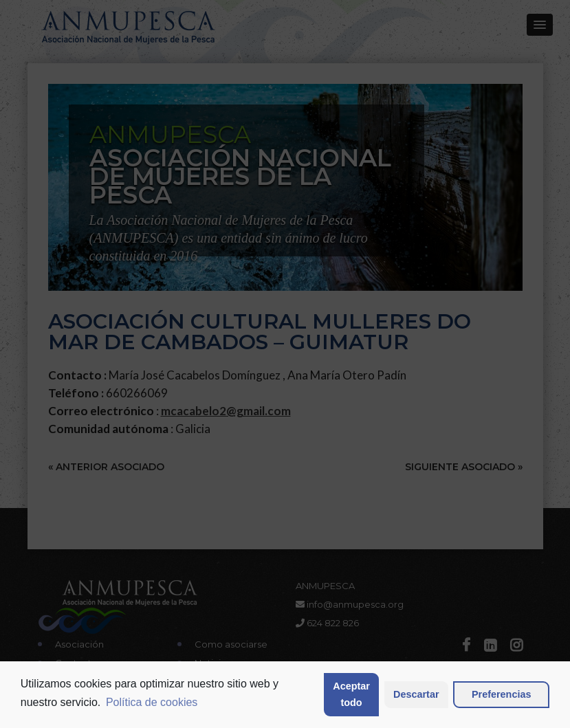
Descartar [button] (416, 694)
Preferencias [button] (501, 694)
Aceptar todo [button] (351, 694)
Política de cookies (152, 702)
